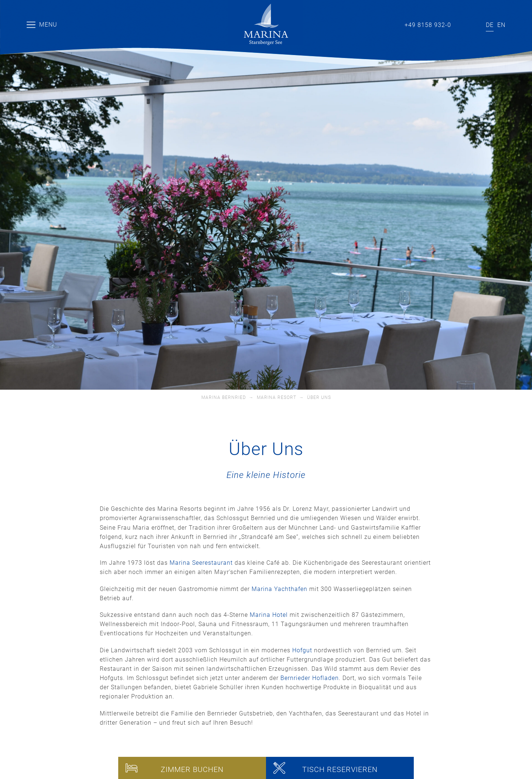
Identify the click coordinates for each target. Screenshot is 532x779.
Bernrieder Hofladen (310, 678)
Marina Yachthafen (279, 589)
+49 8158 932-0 (428, 25)
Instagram (473, 24)
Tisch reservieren (340, 769)
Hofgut (302, 650)
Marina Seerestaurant (201, 563)
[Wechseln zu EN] (501, 25)
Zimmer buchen (192, 769)
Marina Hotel (269, 615)
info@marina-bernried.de (383, 24)
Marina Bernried (224, 397)
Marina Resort (277, 397)
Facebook (464, 24)
